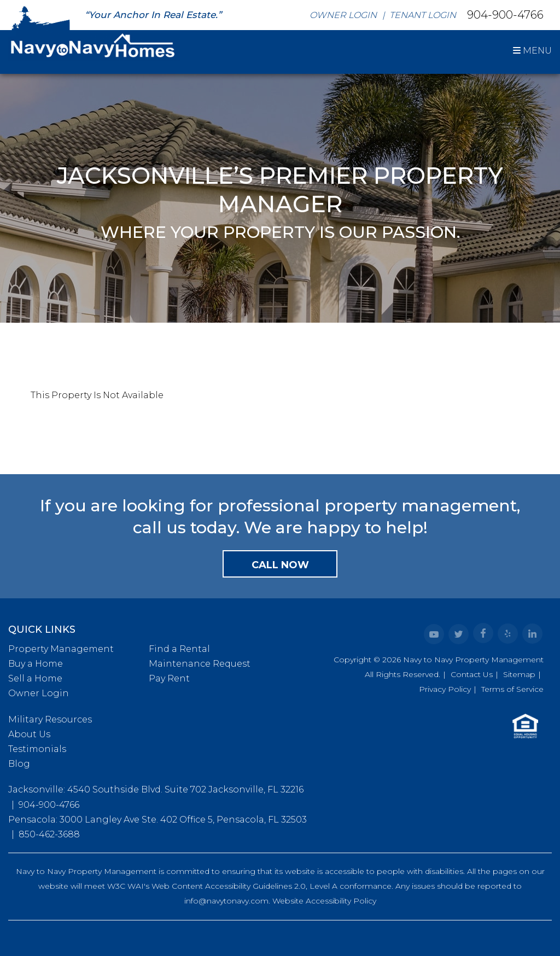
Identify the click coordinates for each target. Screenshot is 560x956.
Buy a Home (36, 664)
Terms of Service (512, 689)
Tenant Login (423, 15)
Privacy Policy (445, 689)
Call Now (280, 565)
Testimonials (37, 749)
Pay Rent (169, 678)
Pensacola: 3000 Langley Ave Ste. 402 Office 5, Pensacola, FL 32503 (157, 820)
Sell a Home (35, 678)
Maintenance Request (200, 664)
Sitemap (519, 674)
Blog (19, 764)
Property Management (61, 649)
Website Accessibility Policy (324, 901)
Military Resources (50, 719)
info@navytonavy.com (226, 901)
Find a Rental (179, 649)
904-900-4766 (505, 14)
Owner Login (343, 15)
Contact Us (472, 674)
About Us (29, 734)
